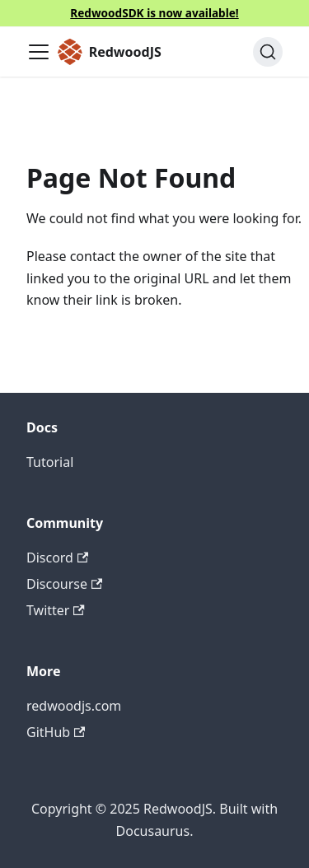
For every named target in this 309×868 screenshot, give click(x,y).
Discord (57, 558)
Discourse (64, 584)
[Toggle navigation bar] (39, 52)
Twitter (56, 610)
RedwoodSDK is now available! (154, 13)
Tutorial (50, 462)
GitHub (56, 732)
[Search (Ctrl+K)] (268, 52)
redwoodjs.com (74, 706)
